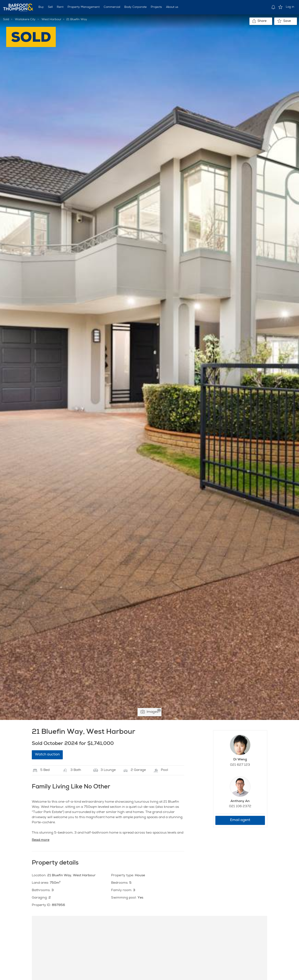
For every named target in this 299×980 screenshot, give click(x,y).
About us (172, 7)
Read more (41, 840)
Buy (41, 7)
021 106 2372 (240, 807)
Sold (6, 20)
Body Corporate (135, 7)
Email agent (240, 820)
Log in (290, 7)
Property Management (84, 7)
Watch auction (47, 755)
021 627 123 (240, 765)
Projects (156, 7)
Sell (50, 7)
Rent (60, 7)
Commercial (112, 7)
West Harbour (51, 20)
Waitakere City (25, 20)
